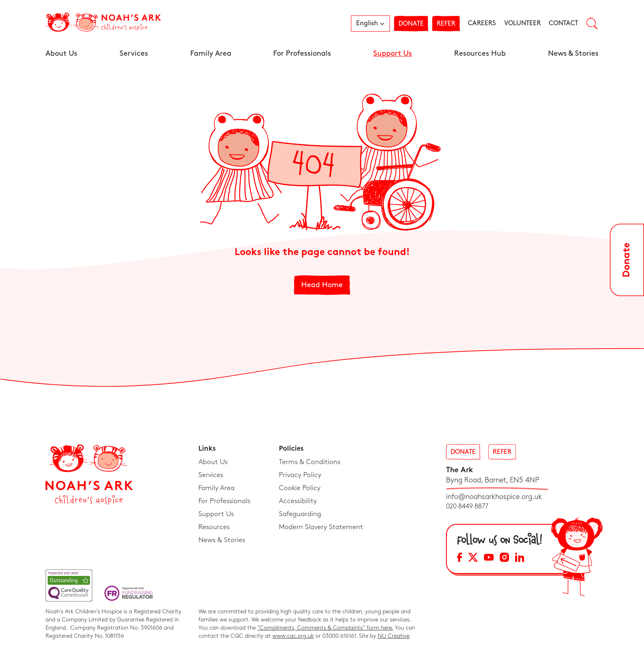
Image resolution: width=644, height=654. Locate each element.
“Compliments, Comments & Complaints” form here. (325, 628)
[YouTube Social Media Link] (489, 559)
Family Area (211, 53)
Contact (563, 23)
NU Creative (394, 636)
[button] (370, 24)
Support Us (393, 53)
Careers (482, 23)
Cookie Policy (300, 488)
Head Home (322, 285)
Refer (446, 24)
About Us (61, 53)
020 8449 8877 (467, 507)
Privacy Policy (300, 475)
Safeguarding (300, 514)
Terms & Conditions (310, 462)
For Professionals (302, 53)
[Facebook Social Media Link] (460, 559)
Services (134, 53)
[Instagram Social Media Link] (504, 559)
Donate (411, 24)
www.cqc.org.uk (293, 636)
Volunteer (522, 23)
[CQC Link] (69, 585)
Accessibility (298, 501)
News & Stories (573, 53)
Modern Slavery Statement (321, 527)
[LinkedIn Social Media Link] (520, 559)
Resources (214, 527)
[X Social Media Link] (473, 559)
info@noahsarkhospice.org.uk (494, 497)
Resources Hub (480, 53)
